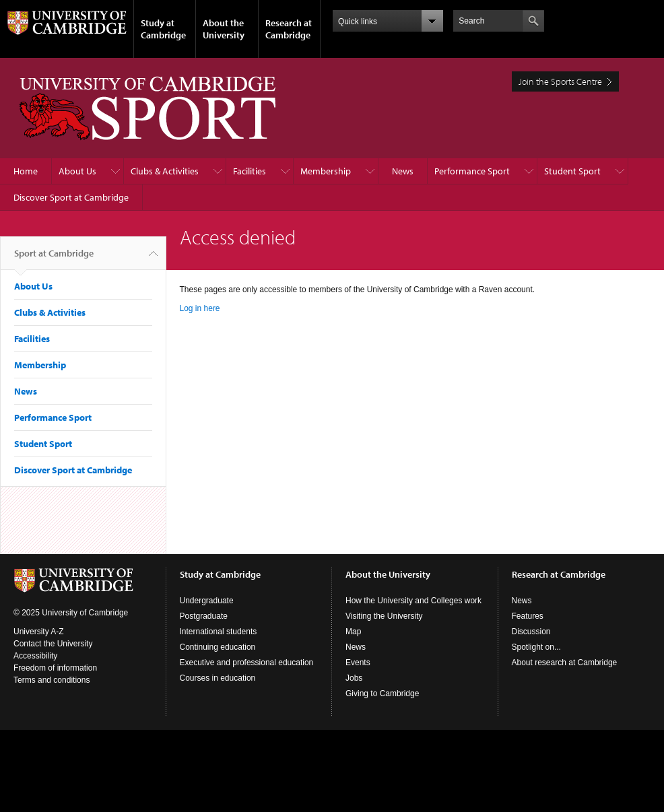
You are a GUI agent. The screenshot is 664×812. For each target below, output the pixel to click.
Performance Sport (472, 171)
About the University (224, 29)
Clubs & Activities (165, 171)
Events (358, 663)
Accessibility (35, 656)
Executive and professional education (247, 663)
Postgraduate (204, 616)
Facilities (250, 171)
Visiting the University (384, 616)
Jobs (354, 678)
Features (528, 616)
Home (26, 171)
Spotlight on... (536, 647)
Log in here (200, 308)
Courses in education (218, 678)
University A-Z (39, 632)
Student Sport (572, 171)
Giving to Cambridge (382, 693)
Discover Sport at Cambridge (71, 197)
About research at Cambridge (565, 663)
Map (353, 632)
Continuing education (218, 647)
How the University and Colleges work (413, 601)
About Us (77, 171)
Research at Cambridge (289, 29)
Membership (326, 171)
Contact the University (53, 644)
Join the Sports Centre (560, 81)
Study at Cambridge (163, 29)
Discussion (531, 632)
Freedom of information (55, 668)
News (403, 171)
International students (219, 632)
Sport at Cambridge (54, 259)
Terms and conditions (52, 680)
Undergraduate (207, 601)
